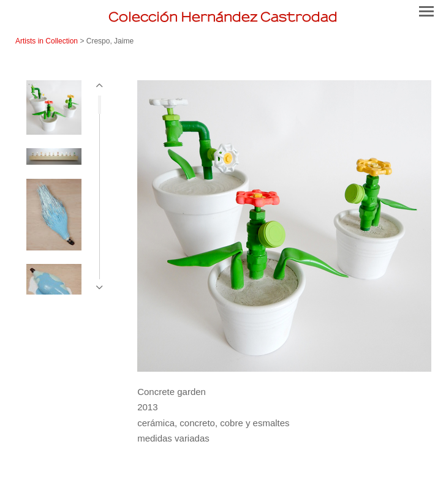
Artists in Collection (47, 41)
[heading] (223, 17)
